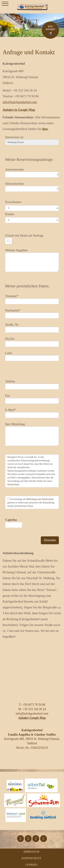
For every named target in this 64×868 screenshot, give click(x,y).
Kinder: (10, 214)
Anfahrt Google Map (32, 718)
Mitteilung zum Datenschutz (40, 499)
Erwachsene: (13, 202)
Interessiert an (14, 137)
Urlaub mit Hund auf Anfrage (24, 235)
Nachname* (13, 310)
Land (8, 353)
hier (45, 129)
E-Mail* (10, 410)
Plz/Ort (10, 339)
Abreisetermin (14, 184)
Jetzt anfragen (50, 28)
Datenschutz (13, 484)
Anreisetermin (14, 169)
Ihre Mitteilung (15, 424)
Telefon (10, 381)
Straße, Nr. (12, 325)
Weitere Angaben (16, 250)
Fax (8, 396)
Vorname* (12, 296)
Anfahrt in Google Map (19, 110)
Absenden (50, 540)
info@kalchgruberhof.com (20, 102)
